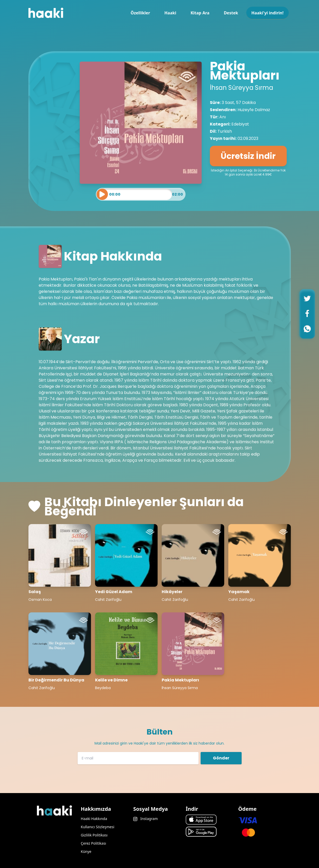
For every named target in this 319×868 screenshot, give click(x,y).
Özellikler (140, 13)
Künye (86, 851)
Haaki (170, 13)
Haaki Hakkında (94, 819)
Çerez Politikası (93, 843)
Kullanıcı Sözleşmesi (97, 827)
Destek (231, 13)
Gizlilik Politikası (94, 835)
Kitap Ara (200, 13)
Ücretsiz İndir (248, 156)
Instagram (146, 819)
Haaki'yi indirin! (267, 13)
